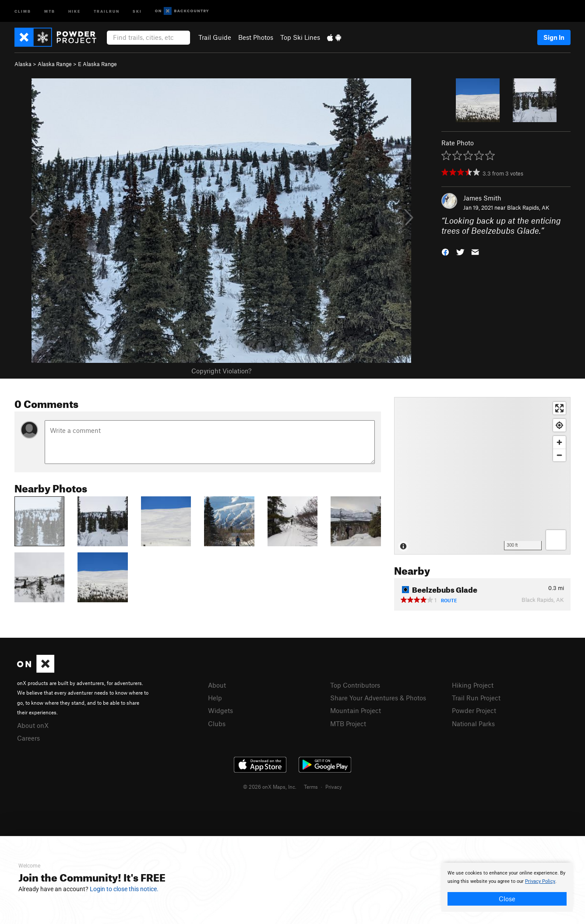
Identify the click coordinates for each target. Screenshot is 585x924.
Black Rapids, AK (528, 207)
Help (215, 698)
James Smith (482, 198)
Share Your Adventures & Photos (378, 698)
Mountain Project (356, 710)
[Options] (556, 540)
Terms (311, 787)
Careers (28, 738)
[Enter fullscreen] (559, 408)
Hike (74, 11)
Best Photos (256, 37)
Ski (137, 11)
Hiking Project (473, 685)
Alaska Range (55, 64)
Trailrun (107, 11)
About (217, 685)
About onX (33, 725)
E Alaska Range (97, 64)
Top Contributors (355, 685)
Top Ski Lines (300, 37)
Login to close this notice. (124, 889)
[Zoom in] (559, 442)
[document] (507, 887)
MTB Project (348, 724)
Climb (23, 11)
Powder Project (474, 710)
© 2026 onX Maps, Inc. (270, 787)
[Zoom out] (559, 455)
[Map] (482, 476)
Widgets (220, 710)
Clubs (217, 724)
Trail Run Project (476, 698)
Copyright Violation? (221, 371)
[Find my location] (559, 425)
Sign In (554, 37)
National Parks (473, 724)
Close (507, 899)
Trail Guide (215, 37)
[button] (445, 251)
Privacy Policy (540, 881)
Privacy (334, 787)
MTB (50, 11)
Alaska (23, 64)
